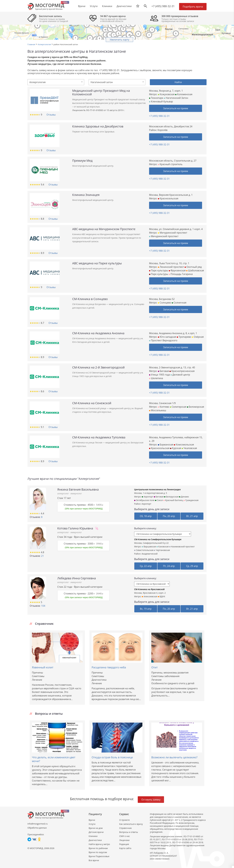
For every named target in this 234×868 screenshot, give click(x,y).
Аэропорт (148, 497)
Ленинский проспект (171, 267)
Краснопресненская (182, 371)
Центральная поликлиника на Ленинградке (157, 489)
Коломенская (184, 94)
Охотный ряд (193, 267)
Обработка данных (37, 828)
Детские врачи (96, 832)
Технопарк (156, 98)
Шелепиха (156, 378)
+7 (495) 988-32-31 (163, 6)
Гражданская (191, 500)
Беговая (163, 371)
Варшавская (149, 547)
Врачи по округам (98, 852)
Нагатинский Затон (176, 98)
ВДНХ (162, 596)
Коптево (164, 407)
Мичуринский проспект (173, 233)
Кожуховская (166, 94)
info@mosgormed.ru (38, 824)
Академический (150, 554)
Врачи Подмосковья (99, 856)
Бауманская (166, 445)
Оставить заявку (151, 800)
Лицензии (124, 840)
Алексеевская (150, 596)
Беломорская (196, 407)
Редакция (124, 844)
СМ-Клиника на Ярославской (149, 589)
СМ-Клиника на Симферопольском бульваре (158, 539)
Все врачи (94, 860)
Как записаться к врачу (131, 824)
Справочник (126, 828)
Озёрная (198, 337)
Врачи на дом (96, 828)
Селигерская (178, 407)
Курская (176, 448)
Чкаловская (189, 448)
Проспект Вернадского (163, 340)
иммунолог (76, 493)
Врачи (92, 820)
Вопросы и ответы (129, 832)
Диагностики (124, 6)
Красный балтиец (173, 500)
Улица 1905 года (160, 375)
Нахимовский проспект (182, 547)
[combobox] (56, 82)
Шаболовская (195, 270)
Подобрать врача (193, 7)
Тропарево (184, 337)
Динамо (184, 497)
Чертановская (162, 550)
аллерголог (63, 493)
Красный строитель (170, 164)
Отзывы (51, 115)
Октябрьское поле (144, 500)
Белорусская (171, 497)
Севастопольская (144, 550)
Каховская (163, 547)
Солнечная (179, 303)
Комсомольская (184, 445)
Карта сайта (125, 848)
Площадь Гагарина (181, 274)
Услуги (92, 824)
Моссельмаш (158, 410)
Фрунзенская (177, 270)
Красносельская (168, 198)
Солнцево (165, 303)
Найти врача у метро (99, 844)
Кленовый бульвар (161, 101)
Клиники (93, 836)
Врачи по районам (98, 848)
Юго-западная (167, 337)
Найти (178, 82)
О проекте (124, 820)
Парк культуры (159, 270)
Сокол (159, 500)
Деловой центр (180, 375)
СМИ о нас (125, 836)
